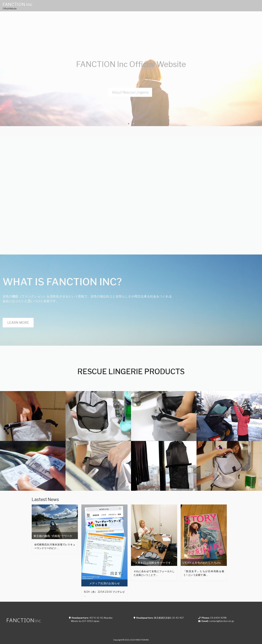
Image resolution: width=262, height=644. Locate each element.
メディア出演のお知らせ (105, 583)
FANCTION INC (142, 640)
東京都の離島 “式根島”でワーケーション (58, 536)
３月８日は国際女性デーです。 (154, 563)
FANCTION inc (18, 4)
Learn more (18, 323)
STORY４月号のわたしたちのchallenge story (211, 563)
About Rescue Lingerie (130, 92)
